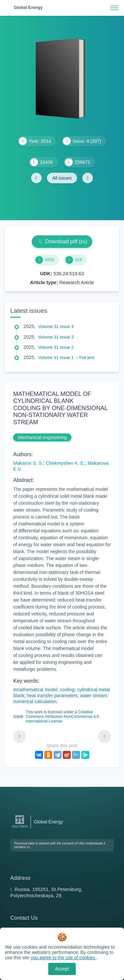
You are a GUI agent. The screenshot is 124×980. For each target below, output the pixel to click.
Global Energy (28, 7)
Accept (62, 969)
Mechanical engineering (42, 437)
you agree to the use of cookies (63, 958)
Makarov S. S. (28, 463)
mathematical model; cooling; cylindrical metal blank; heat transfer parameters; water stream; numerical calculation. (62, 696)
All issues (62, 178)
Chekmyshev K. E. (65, 463)
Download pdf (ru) (62, 241)
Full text (85, 357)
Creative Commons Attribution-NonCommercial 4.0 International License (62, 717)
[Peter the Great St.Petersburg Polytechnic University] (20, 828)
